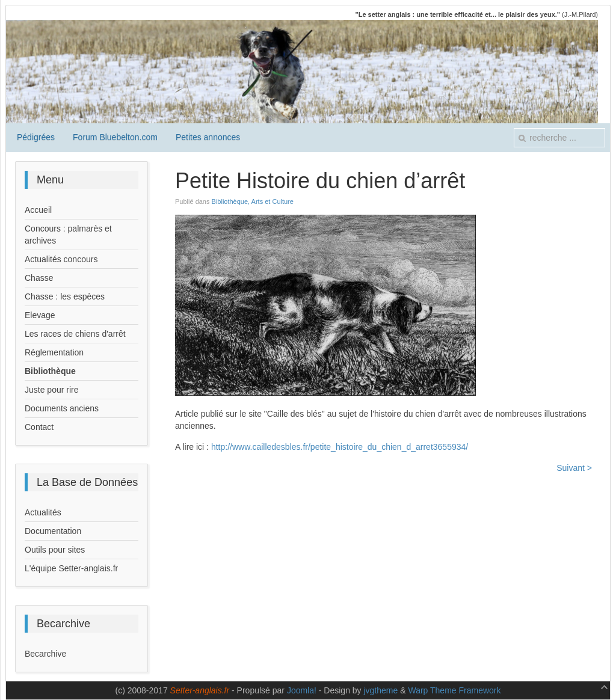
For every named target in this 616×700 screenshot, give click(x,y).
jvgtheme (381, 690)
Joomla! (302, 690)
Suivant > (574, 468)
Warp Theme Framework (454, 690)
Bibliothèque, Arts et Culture (253, 201)
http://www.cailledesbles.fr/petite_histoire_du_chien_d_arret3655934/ (340, 447)
